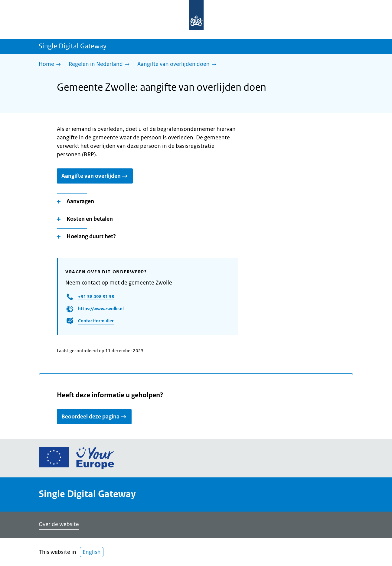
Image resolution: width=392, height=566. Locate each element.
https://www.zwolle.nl (101, 309)
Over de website (59, 524)
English (92, 552)
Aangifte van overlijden (95, 176)
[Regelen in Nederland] (101, 65)
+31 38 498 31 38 (96, 296)
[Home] (51, 65)
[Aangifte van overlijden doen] (178, 65)
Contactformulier (96, 321)
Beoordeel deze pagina (94, 417)
